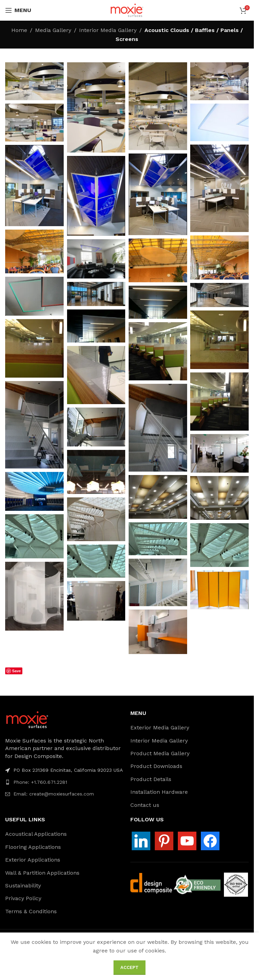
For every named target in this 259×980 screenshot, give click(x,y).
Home (19, 30)
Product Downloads (156, 766)
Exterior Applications (33, 860)
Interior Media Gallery (108, 30)
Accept (129, 967)
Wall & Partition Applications (42, 873)
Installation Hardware (159, 792)
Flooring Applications (33, 847)
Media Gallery (53, 30)
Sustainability (23, 886)
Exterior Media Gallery (160, 728)
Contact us (145, 805)
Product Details (151, 779)
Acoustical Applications (36, 834)
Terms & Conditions (31, 911)
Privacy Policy (23, 898)
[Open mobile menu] (18, 10)
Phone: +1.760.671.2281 (40, 782)
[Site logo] (127, 10)
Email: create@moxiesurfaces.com (54, 794)
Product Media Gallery (160, 753)
